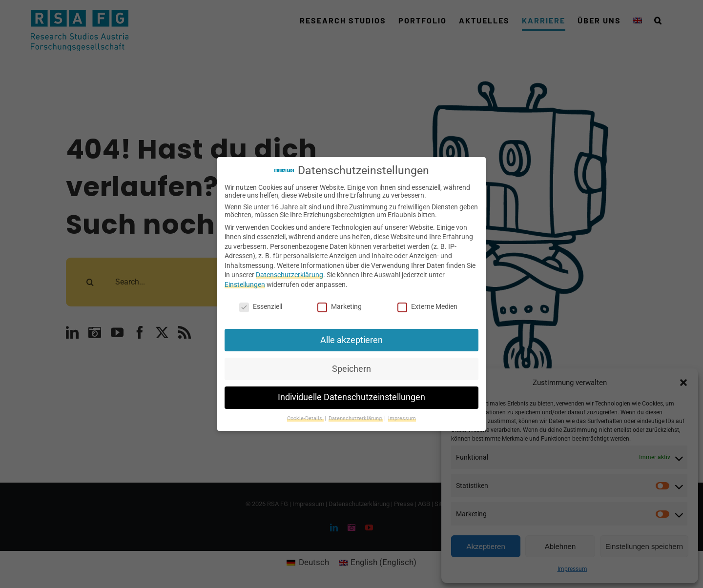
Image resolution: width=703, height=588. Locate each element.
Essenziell (261, 306)
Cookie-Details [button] (305, 418)
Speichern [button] (351, 369)
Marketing (340, 306)
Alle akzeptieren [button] (351, 340)
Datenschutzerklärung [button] (356, 418)
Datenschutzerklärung (289, 275)
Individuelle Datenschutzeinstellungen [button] (351, 397)
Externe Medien (427, 306)
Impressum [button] (402, 418)
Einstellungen (245, 284)
